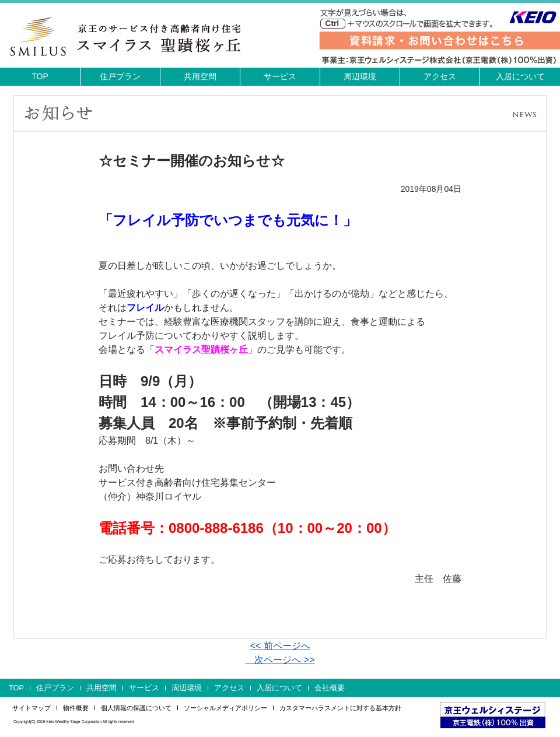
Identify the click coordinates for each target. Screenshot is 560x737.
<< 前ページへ (280, 646)
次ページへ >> (280, 660)
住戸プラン (120, 76)
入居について (520, 76)
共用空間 (200, 76)
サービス (280, 76)
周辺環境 (360, 76)
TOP (40, 76)
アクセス (440, 76)
